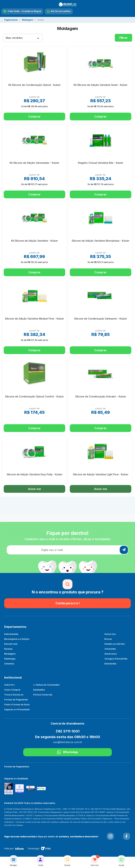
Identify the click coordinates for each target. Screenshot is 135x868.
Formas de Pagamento (16, 700)
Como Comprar (12, 690)
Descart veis (11, 644)
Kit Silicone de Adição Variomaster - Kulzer (34, 163)
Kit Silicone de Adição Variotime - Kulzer (35, 241)
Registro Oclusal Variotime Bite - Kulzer (101, 163)
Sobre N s (9, 685)
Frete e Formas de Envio (17, 705)
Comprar (34, 116)
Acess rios (110, 634)
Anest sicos (111, 654)
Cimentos (9, 664)
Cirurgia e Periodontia (116, 659)
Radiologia (10, 659)
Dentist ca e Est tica (115, 644)
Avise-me (34, 489)
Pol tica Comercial (43, 695)
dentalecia (11, 20)
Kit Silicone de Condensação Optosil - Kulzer (35, 85)
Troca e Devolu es (14, 695)
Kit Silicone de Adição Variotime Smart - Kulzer (101, 85)
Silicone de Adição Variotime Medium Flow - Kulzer (34, 319)
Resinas (8, 649)
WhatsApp (67, 752)
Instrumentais (11, 634)
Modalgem (10, 654)
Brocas (108, 639)
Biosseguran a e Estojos (17, 639)
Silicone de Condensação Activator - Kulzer (101, 396)
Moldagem (28, 20)
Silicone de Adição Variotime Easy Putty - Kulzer (35, 474)
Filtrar (123, 38)
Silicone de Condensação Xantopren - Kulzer (101, 319)
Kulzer (41, 20)
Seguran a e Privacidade (17, 709)
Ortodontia (110, 649)
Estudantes (39, 690)
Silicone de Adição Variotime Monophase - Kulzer (101, 241)
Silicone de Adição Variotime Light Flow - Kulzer (101, 474)
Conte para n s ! (68, 603)
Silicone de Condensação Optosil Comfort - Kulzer (34, 396)
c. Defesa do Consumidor (47, 685)
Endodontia (110, 664)
